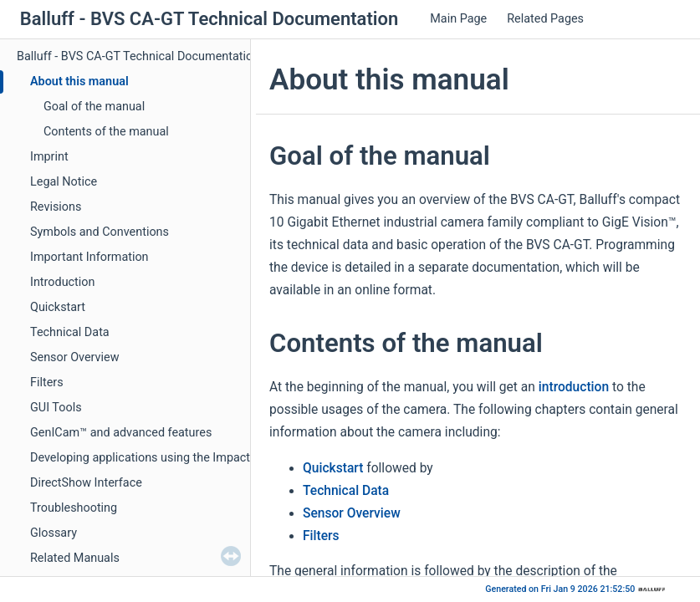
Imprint (49, 157)
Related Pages (545, 19)
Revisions (56, 207)
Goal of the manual (94, 107)
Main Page (458, 19)
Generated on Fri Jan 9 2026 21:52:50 (561, 589)
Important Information (89, 257)
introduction (574, 387)
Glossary (54, 533)
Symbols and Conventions (100, 232)
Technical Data (70, 332)
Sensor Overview (75, 357)
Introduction (62, 282)
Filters (47, 383)
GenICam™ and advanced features (121, 433)
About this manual (79, 82)
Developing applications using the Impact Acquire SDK (175, 458)
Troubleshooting (74, 508)
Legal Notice (64, 182)
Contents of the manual (106, 132)
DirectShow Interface (86, 483)
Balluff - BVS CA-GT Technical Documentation (138, 56)
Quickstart (58, 307)
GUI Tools (56, 408)
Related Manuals (75, 558)
